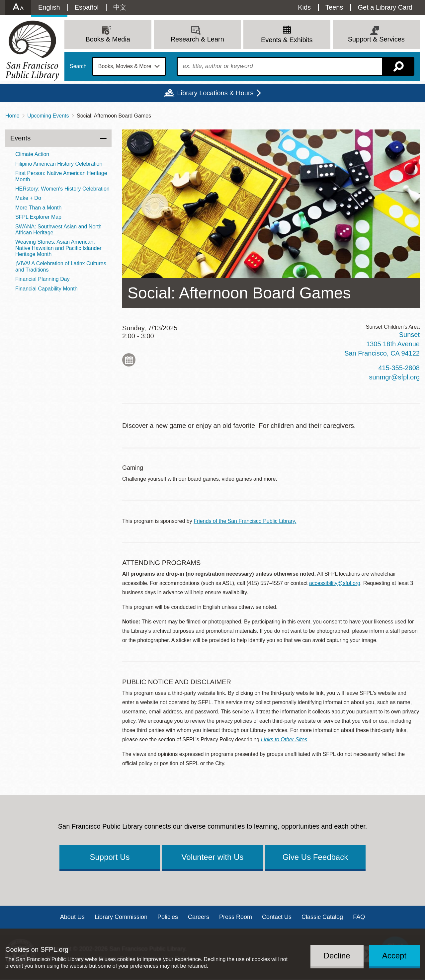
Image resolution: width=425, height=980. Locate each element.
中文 (120, 7)
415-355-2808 (399, 368)
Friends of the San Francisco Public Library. (245, 521)
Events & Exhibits (287, 40)
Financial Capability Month (46, 289)
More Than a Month (38, 208)
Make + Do (28, 198)
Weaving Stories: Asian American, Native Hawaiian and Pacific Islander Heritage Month (58, 248)
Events (20, 138)
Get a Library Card (385, 7)
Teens (334, 7)
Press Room (236, 917)
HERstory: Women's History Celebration (62, 189)
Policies (168, 917)
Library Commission (121, 917)
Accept (394, 956)
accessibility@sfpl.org (335, 583)
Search (78, 66)
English (49, 7)
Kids (304, 7)
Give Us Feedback (315, 857)
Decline (337, 956)
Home (12, 116)
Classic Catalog (322, 917)
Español (87, 7)
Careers (199, 917)
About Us (72, 917)
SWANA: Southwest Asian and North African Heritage (58, 230)
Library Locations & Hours (215, 93)
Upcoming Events (48, 116)
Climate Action (32, 154)
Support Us (110, 857)
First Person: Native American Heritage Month (61, 176)
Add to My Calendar (129, 360)
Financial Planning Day (42, 279)
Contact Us (277, 917)
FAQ (359, 917)
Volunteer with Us (213, 857)
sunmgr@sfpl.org (394, 377)
